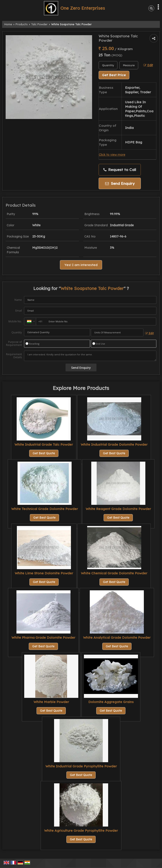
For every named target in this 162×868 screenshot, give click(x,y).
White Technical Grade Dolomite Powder (45, 509)
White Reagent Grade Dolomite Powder (118, 509)
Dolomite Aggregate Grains (111, 702)
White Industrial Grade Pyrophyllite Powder (81, 766)
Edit (148, 65)
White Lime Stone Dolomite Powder (44, 573)
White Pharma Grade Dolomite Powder (43, 638)
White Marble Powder (51, 702)
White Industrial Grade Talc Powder (44, 444)
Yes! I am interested (81, 265)
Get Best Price (114, 75)
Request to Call (120, 170)
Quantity (17, 332)
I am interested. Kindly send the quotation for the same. (90, 356)
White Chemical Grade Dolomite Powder (114, 573)
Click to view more (112, 154)
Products (22, 24)
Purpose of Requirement (14, 344)
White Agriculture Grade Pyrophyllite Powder (81, 831)
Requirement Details (14, 356)
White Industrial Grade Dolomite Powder (114, 444)
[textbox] (129, 65)
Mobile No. (15, 321)
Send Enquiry (120, 183)
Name (18, 300)
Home (8, 24)
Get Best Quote (44, 453)
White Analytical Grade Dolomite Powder (117, 638)
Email (19, 311)
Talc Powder (39, 24)
